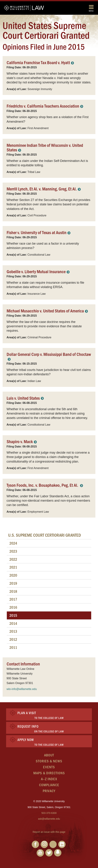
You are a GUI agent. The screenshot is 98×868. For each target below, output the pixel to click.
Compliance (49, 785)
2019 (13, 583)
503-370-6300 (49, 813)
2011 (13, 647)
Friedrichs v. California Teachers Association (43, 106)
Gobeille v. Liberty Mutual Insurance (36, 271)
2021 (13, 567)
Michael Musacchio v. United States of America (45, 311)
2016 (13, 607)
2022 (13, 559)
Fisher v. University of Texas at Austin (37, 232)
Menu (91, 8)
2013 (13, 631)
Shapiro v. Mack (20, 441)
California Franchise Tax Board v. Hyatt (38, 62)
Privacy (49, 791)
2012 (13, 639)
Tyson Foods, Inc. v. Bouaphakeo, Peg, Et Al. (43, 485)
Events (49, 767)
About (49, 755)
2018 (13, 591)
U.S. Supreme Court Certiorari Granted (45, 535)
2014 (13, 623)
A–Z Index (49, 779)
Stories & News (49, 761)
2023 (13, 551)
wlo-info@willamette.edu (22, 689)
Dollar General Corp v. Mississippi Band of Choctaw (49, 354)
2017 (13, 599)
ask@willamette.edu (49, 819)
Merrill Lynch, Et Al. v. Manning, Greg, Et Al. (42, 189)
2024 (13, 543)
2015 (13, 615)
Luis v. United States (23, 398)
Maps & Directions (49, 773)
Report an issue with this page (49, 832)
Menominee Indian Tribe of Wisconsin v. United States (45, 147)
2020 (13, 575)
